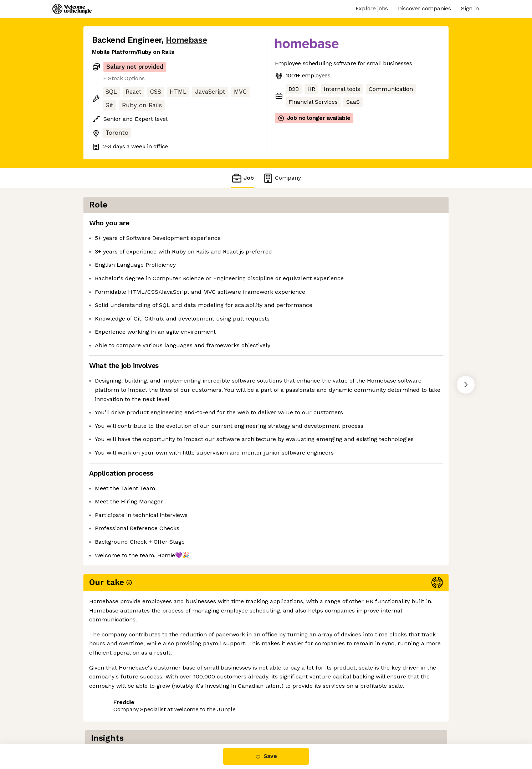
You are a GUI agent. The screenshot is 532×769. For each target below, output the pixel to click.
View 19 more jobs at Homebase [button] (186, 702)
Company (282, 178)
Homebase (186, 40)
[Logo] (72, 9)
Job (242, 178)
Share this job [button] (112, 702)
